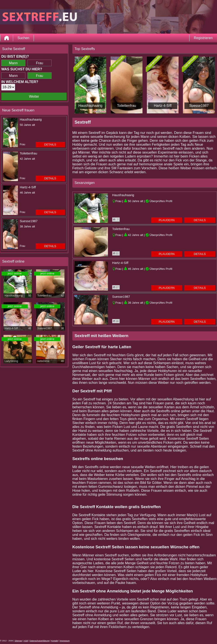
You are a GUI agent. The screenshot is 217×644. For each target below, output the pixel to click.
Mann (13, 63)
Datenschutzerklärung (40, 641)
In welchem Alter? (20, 82)
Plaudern (167, 220)
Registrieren (203, 38)
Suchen (23, 38)
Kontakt (55, 641)
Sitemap (18, 641)
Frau (40, 63)
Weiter (34, 96)
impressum (65, 641)
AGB (26, 641)
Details (50, 145)
